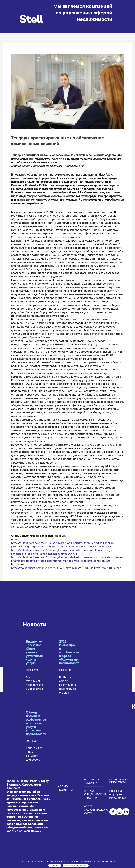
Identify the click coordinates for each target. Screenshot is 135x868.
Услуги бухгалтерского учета (93, 810)
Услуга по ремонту (91, 781)
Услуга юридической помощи (93, 795)
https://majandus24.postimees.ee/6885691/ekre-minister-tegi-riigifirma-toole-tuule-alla (66, 568)
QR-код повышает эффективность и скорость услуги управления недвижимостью (38, 724)
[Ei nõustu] (131, 863)
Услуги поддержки (67, 788)
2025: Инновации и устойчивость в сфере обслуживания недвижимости (70, 653)
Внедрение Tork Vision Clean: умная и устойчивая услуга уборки (34, 653)
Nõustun (55, 865)
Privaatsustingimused (76, 865)
